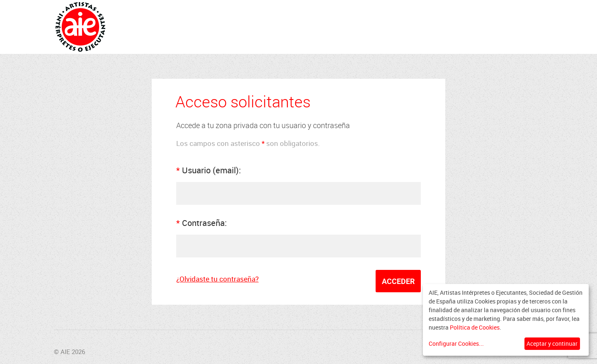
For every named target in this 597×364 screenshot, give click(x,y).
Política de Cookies (475, 327)
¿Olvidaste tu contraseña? (217, 279)
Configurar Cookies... (456, 343)
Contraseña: (201, 223)
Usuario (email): (209, 170)
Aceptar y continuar (552, 343)
